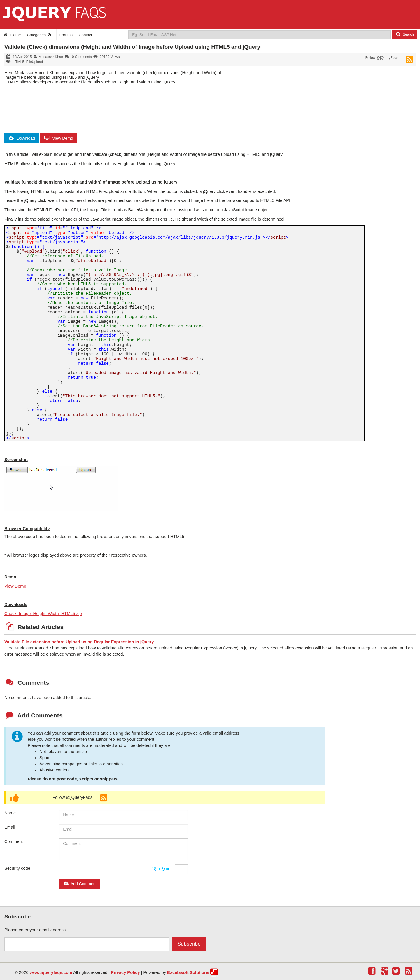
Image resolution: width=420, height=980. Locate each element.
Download (22, 138)
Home (12, 35)
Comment (14, 841)
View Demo (58, 138)
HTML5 (19, 62)
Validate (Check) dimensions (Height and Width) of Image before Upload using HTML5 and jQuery (132, 47)
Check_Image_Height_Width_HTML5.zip (43, 614)
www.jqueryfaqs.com (51, 972)
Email (10, 827)
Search (405, 34)
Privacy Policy (125, 972)
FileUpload (35, 62)
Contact (85, 35)
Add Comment (80, 884)
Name (10, 813)
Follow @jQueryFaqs (382, 58)
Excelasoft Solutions (188, 972)
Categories (39, 35)
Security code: (18, 868)
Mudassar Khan (51, 57)
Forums (66, 35)
